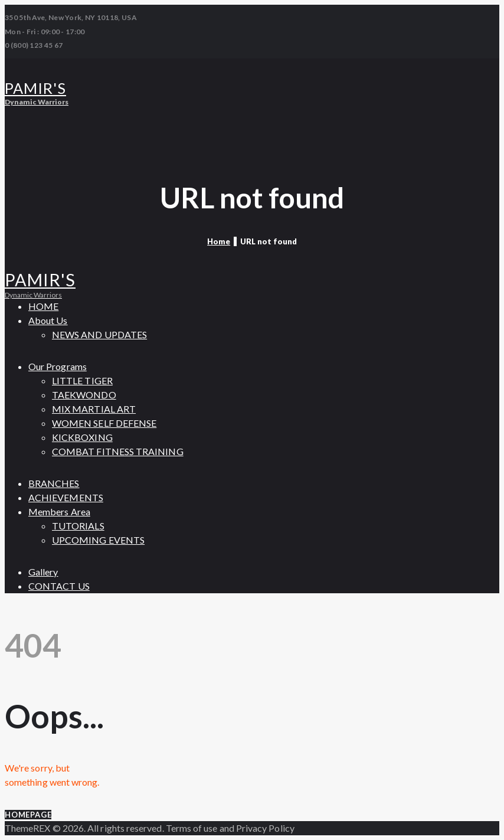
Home (219, 241)
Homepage (28, 815)
